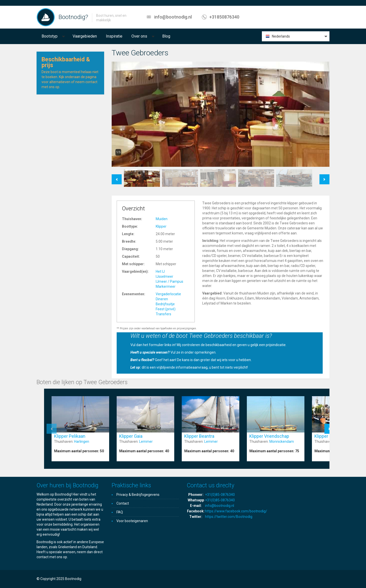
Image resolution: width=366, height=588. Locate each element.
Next (325, 177)
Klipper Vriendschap (269, 436)
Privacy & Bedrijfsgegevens (138, 495)
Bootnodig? (73, 17)
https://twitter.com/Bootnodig (229, 517)
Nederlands (281, 36)
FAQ (120, 512)
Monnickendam (282, 442)
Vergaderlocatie (168, 294)
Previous (117, 177)
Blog (166, 36)
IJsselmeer (164, 276)
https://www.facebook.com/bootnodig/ (236, 511)
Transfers (163, 314)
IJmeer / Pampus (169, 281)
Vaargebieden (85, 36)
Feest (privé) (166, 309)
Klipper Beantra (199, 436)
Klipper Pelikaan (70, 436)
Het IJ (160, 271)
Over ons (139, 36)
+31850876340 (224, 17)
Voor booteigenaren (132, 521)
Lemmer (146, 442)
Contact (123, 503)
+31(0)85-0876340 (220, 495)
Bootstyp (50, 36)
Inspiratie (114, 36)
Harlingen (82, 442)
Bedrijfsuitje (165, 304)
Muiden (162, 219)
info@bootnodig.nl (173, 17)
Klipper (161, 226)
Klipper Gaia (131, 436)
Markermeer (166, 286)
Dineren (162, 299)
